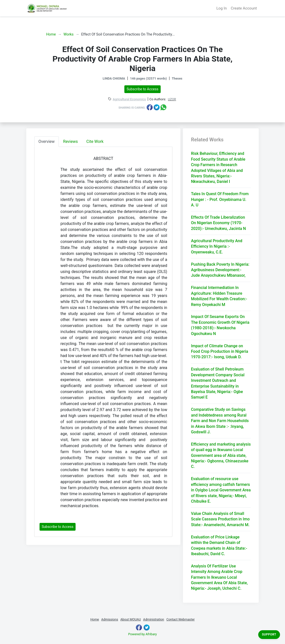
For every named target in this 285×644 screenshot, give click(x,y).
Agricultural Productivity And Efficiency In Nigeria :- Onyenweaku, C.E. (217, 246)
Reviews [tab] (70, 141)
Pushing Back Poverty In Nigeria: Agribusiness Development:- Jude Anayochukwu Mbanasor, (220, 270)
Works (69, 34)
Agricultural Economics (129, 99)
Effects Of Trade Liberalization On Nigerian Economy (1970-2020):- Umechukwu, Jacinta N (218, 223)
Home (51, 34)
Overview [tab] (47, 141)
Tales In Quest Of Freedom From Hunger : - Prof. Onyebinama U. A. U (220, 199)
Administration (154, 619)
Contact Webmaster (181, 619)
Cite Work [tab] (95, 141)
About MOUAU (131, 619)
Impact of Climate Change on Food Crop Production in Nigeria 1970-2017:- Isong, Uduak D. (220, 352)
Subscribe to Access (142, 89)
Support (269, 634)
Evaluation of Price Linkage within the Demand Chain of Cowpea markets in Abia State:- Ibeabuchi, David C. (219, 545)
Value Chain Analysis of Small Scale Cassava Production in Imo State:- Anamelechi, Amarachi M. (220, 519)
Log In (222, 8)
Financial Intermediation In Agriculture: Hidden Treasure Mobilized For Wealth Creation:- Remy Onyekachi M (219, 296)
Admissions (110, 619)
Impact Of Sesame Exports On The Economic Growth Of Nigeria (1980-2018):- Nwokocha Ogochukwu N (220, 325)
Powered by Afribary (142, 634)
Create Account (244, 8)
